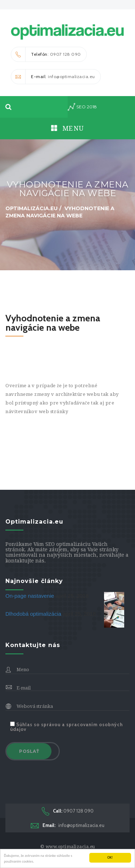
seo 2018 (82, 107)
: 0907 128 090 (46, 54)
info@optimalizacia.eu (67, 825)
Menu (68, 128)
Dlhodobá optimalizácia (34, 614)
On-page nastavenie (30, 596)
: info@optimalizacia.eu (53, 77)
